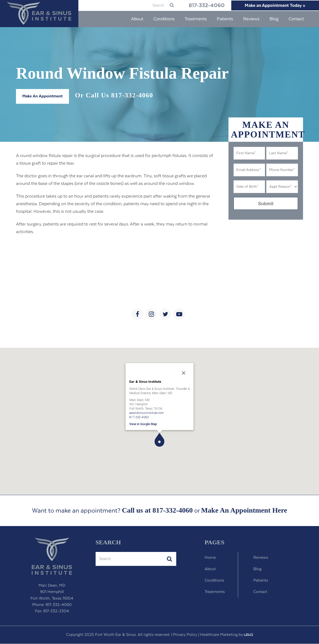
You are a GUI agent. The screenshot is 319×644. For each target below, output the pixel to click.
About (210, 569)
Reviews (261, 558)
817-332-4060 (199, 6)
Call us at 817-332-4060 (157, 510)
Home (210, 558)
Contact (260, 592)
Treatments (215, 592)
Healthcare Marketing (219, 635)
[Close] (184, 373)
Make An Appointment (42, 97)
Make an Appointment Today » (273, 6)
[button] (159, 440)
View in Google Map (143, 424)
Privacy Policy (185, 635)
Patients (261, 581)
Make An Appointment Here (244, 511)
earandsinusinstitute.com (147, 413)
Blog (257, 569)
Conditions (214, 581)
